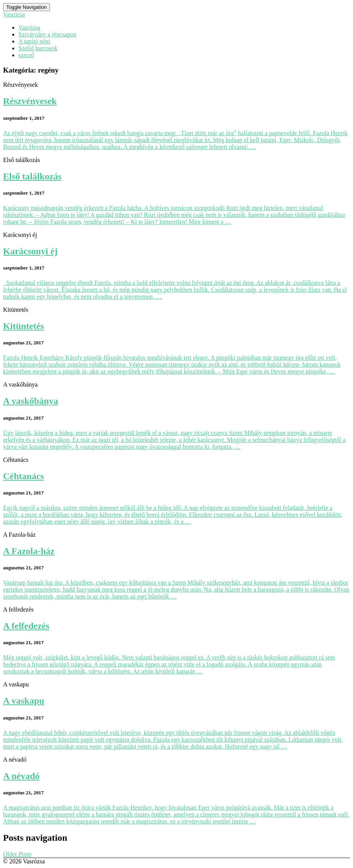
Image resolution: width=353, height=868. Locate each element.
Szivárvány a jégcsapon (47, 34)
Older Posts (17, 854)
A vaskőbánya (31, 401)
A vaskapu (24, 701)
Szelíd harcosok (38, 48)
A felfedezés (26, 626)
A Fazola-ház (29, 551)
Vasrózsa (29, 27)
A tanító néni (34, 41)
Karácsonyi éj (30, 251)
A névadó (21, 776)
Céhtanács (24, 476)
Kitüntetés (24, 326)
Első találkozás (32, 176)
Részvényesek (30, 101)
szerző (26, 55)
